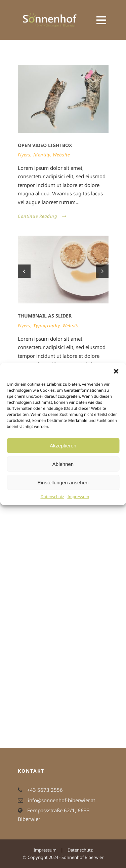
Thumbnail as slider (45, 316)
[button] (116, 371)
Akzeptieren (63, 445)
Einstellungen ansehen (63, 482)
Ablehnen (63, 464)
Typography (47, 326)
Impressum (78, 497)
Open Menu (101, 20)
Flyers (24, 155)
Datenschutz (52, 497)
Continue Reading (42, 216)
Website (61, 155)
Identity (42, 155)
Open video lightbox (45, 145)
